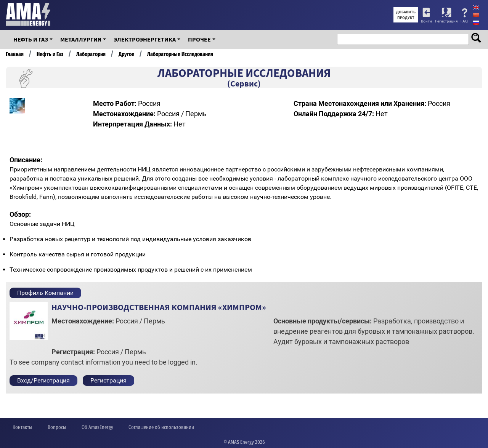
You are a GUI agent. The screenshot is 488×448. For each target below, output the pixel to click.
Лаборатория (91, 54)
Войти (426, 21)
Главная (15, 54)
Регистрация (446, 21)
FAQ (464, 21)
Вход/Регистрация (43, 380)
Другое (126, 54)
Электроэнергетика (145, 39)
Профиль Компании (45, 293)
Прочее (199, 39)
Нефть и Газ (31, 39)
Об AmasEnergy (97, 427)
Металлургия (81, 39)
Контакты (22, 427)
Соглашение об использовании (161, 427)
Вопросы (57, 427)
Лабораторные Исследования (180, 54)
